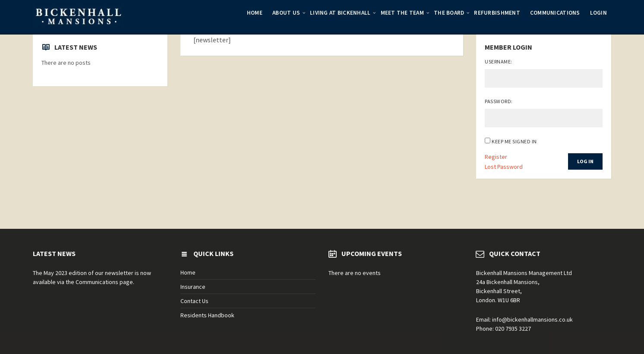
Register (496, 157)
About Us (286, 13)
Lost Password (504, 167)
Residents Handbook (207, 315)
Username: (498, 62)
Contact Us (194, 301)
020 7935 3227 (513, 329)
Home (255, 13)
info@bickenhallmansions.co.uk (532, 319)
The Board (449, 13)
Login (598, 13)
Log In (585, 161)
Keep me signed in (514, 141)
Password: (499, 101)
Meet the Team (402, 13)
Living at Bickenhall (340, 13)
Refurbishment (497, 13)
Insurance (193, 287)
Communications (555, 13)
